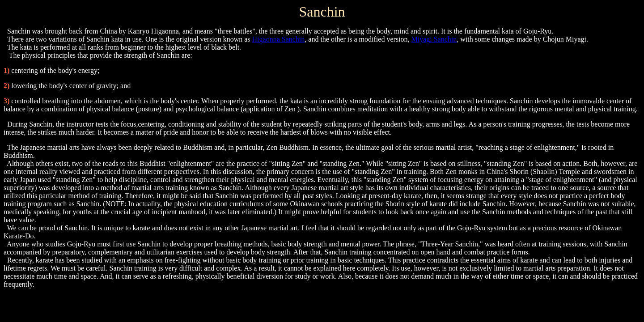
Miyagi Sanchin (434, 39)
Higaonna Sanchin (279, 39)
